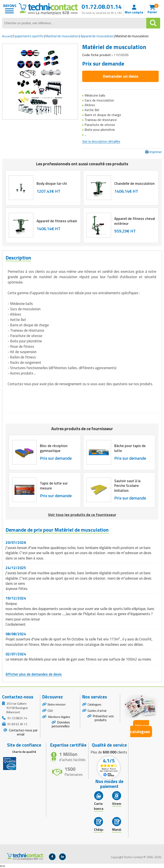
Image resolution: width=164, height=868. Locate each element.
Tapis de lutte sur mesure (54, 486)
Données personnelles (61, 724)
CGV (50, 711)
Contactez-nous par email (23, 732)
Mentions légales (59, 717)
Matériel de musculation (62, 36)
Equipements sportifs (28, 36)
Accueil (7, 36)
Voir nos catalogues (140, 729)
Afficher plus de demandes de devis (34, 674)
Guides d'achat (97, 711)
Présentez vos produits (103, 718)
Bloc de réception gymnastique (54, 448)
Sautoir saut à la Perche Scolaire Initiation (127, 486)
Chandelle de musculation (134, 183)
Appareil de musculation (97, 36)
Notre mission (57, 704)
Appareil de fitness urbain (57, 221)
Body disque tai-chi (52, 183)
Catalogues (94, 704)
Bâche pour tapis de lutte (130, 448)
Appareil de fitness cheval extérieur (135, 221)
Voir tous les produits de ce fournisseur (82, 515)
